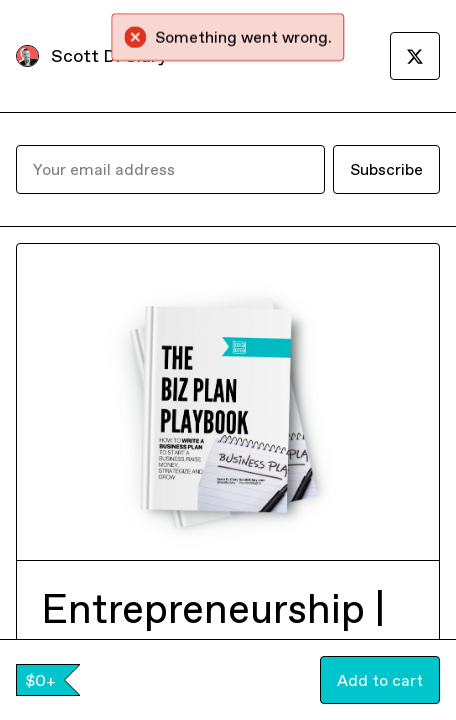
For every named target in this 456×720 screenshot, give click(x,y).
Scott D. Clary (109, 55)
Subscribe (386, 169)
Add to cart (380, 680)
